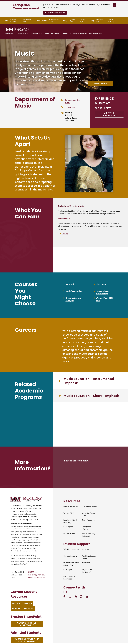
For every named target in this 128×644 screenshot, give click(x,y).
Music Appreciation (74, 291)
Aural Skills (70, 284)
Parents (44, 21)
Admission (9, 34)
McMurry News (96, 34)
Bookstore (86, 563)
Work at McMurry (70, 514)
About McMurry (51, 34)
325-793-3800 (33, 573)
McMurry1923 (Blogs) (54, 21)
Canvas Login (82, 21)
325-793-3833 (70, 108)
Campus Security (70, 556)
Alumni (37, 21)
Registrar (85, 550)
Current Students (13, 21)
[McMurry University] (17, 31)
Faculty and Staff (27, 21)
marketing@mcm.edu (36, 575)
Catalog (65, 234)
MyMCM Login (72, 21)
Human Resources (71, 507)
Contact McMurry (111, 21)
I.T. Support (68, 527)
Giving (92, 21)
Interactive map (100, 21)
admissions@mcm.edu (37, 578)
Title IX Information (89, 507)
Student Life (35, 34)
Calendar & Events (78, 34)
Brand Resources (88, 520)
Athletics (65, 34)
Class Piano (101, 284)
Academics (22, 34)
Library (64, 21)
